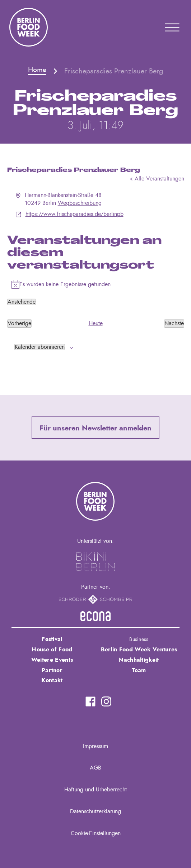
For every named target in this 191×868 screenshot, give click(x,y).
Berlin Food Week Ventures (139, 650)
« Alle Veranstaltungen (157, 179)
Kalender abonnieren (40, 347)
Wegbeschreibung (80, 203)
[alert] (96, 284)
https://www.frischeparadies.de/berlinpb (74, 214)
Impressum (95, 746)
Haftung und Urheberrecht (95, 790)
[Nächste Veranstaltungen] (174, 323)
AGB (95, 768)
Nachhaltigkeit (139, 660)
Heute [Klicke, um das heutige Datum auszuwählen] (96, 323)
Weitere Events (52, 660)
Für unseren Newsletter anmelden (95, 428)
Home (37, 70)
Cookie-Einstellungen (96, 833)
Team (139, 670)
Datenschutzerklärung (95, 811)
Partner (52, 670)
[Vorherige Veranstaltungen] (19, 323)
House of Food (52, 650)
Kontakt (52, 680)
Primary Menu (163, 27)
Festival (52, 639)
